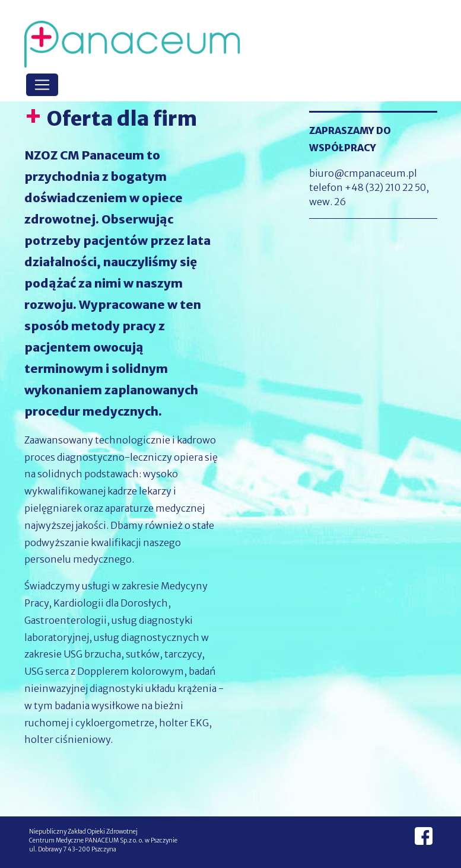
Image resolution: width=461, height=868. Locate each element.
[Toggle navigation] (42, 85)
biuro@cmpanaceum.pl (363, 173)
